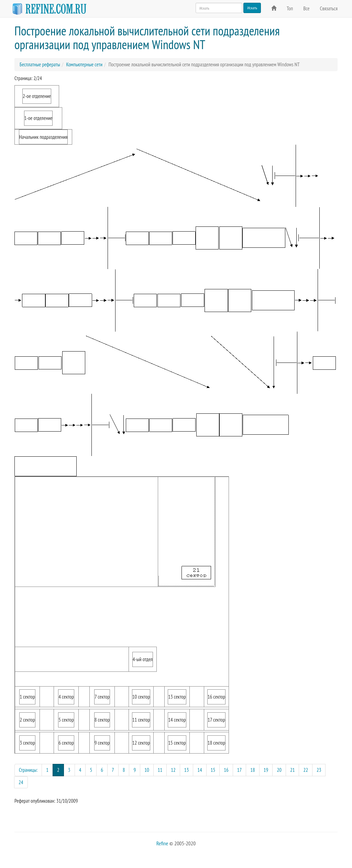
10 (147, 770)
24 (21, 782)
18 (253, 770)
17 (240, 770)
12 (173, 770)
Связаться (329, 8)
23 (319, 770)
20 (279, 770)
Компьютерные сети (84, 64)
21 (293, 770)
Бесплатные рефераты (40, 64)
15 (213, 770)
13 (187, 770)
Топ (290, 8)
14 (200, 770)
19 (266, 770)
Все (306, 8)
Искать (252, 8)
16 (226, 770)
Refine (162, 843)
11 (160, 770)
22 (306, 770)
